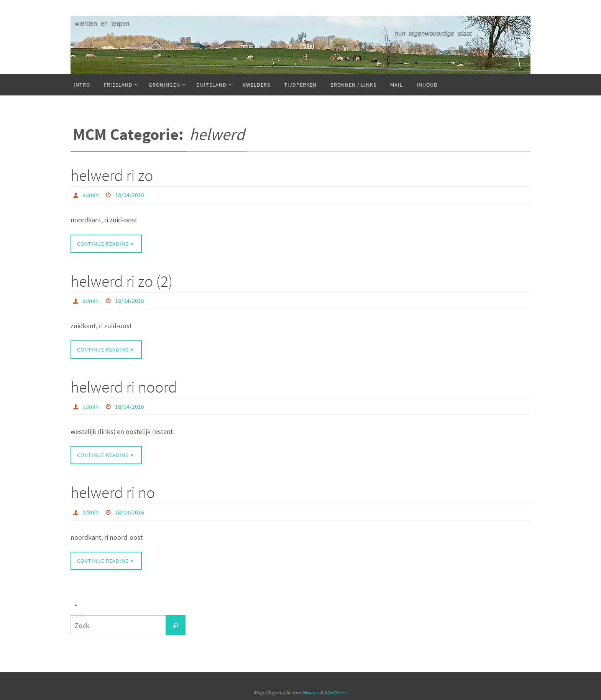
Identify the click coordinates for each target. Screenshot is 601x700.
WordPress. (336, 693)
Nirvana (311, 693)
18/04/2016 (130, 195)
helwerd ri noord (124, 387)
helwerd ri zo (112, 175)
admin (91, 195)
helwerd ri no (113, 492)
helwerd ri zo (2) (122, 281)
